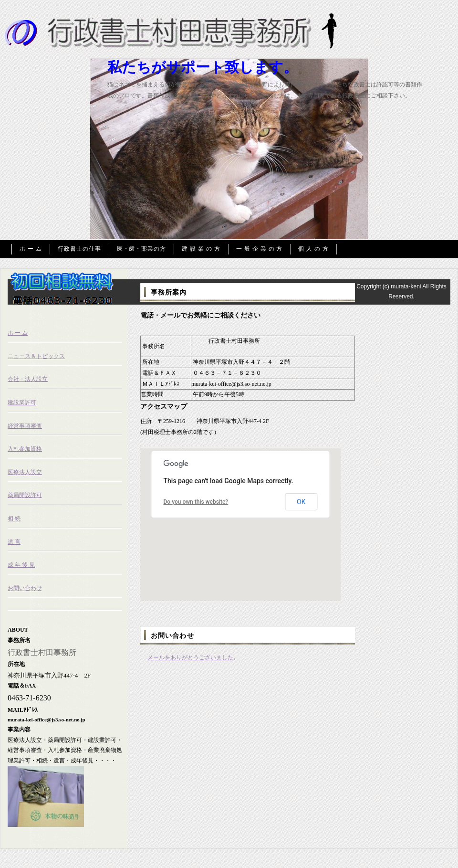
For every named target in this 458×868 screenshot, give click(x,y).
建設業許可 (22, 402)
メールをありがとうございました (190, 657)
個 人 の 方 (313, 249)
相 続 (14, 519)
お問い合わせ (25, 588)
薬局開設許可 (25, 495)
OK (301, 502)
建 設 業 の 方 (201, 249)
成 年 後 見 (21, 565)
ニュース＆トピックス (36, 356)
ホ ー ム (31, 249)
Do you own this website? (196, 502)
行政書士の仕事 (79, 249)
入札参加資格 (25, 449)
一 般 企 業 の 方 (260, 249)
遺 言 (14, 542)
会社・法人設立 (28, 379)
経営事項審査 (25, 426)
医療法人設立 (25, 472)
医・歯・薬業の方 (142, 249)
